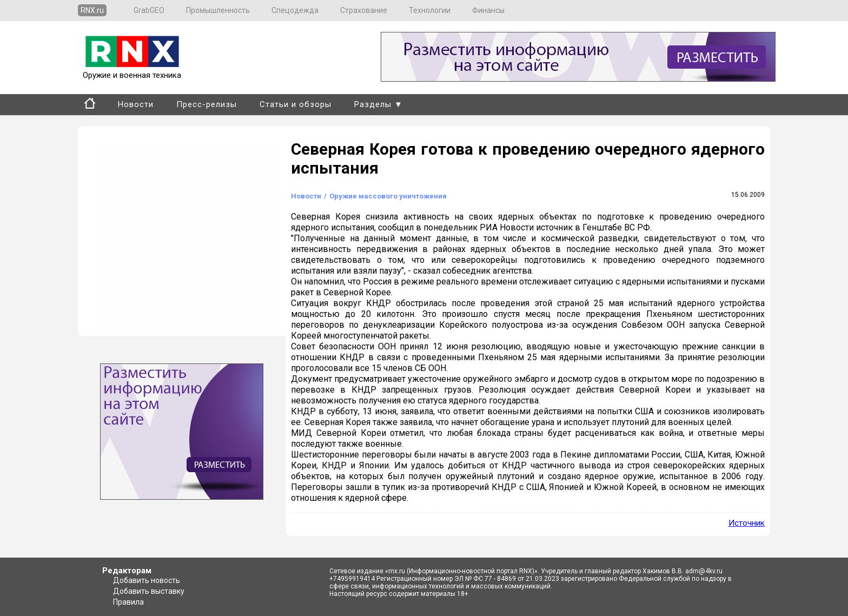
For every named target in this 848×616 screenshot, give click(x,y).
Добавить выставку (149, 591)
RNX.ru (92, 10)
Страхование (364, 10)
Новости (136, 104)
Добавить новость (147, 580)
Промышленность (218, 10)
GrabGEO (149, 10)
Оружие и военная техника (132, 70)
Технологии (430, 10)
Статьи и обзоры (296, 104)
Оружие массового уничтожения (388, 196)
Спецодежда (295, 10)
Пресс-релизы (207, 104)
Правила (128, 602)
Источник (747, 523)
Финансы (488, 10)
